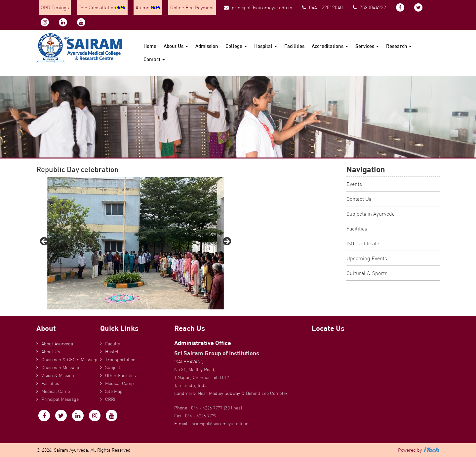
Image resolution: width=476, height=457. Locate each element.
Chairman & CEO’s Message (70, 360)
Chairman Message (61, 368)
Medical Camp (56, 391)
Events (354, 184)
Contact (154, 59)
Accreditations (330, 46)
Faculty (113, 344)
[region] (136, 243)
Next (226, 242)
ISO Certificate (363, 243)
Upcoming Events (367, 258)
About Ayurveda (57, 344)
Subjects (114, 368)
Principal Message (60, 399)
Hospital (266, 46)
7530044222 (369, 7)
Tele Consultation (102, 7)
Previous (45, 242)
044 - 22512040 (322, 7)
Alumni (148, 7)
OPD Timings (55, 7)
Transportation (120, 360)
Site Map (114, 391)
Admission (207, 46)
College (236, 46)
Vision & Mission (58, 375)
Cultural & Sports (367, 273)
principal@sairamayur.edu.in (258, 7)
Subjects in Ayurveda (371, 214)
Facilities (294, 46)
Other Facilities (120, 375)
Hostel (112, 352)
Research (399, 46)
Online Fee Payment (192, 7)
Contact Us (359, 199)
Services (367, 46)
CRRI (110, 399)
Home (150, 46)
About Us (176, 46)
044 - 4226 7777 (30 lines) (217, 408)
